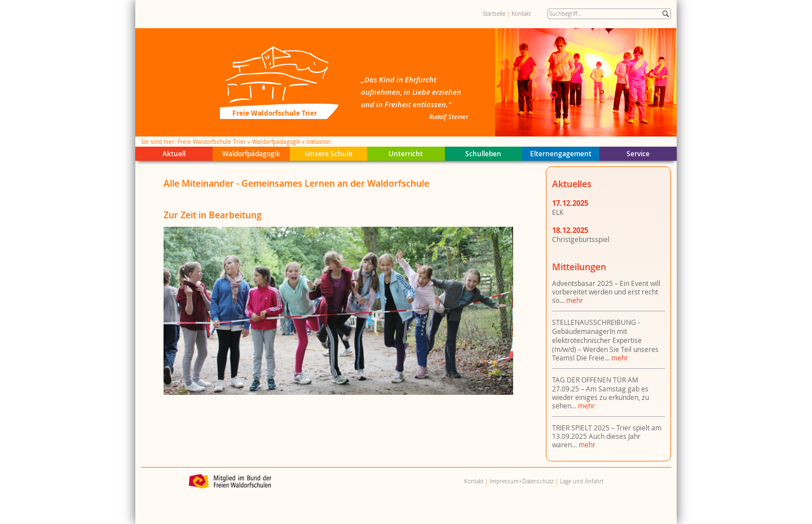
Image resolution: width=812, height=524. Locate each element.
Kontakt (521, 14)
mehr (575, 300)
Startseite (494, 14)
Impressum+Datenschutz (522, 481)
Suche (666, 14)
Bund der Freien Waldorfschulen (230, 481)
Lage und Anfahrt (582, 481)
